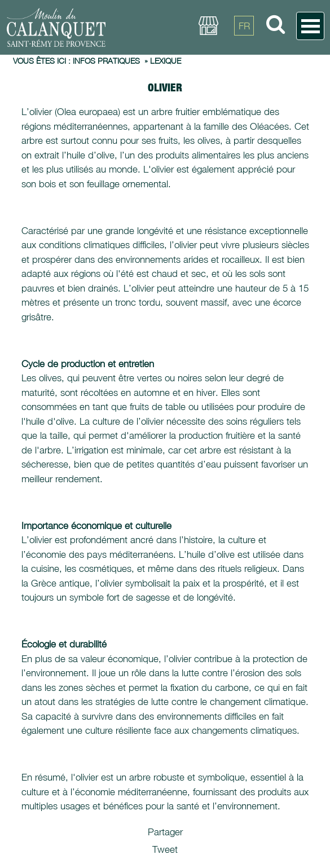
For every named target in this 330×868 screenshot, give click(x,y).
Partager (165, 832)
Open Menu (310, 26)
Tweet (165, 849)
